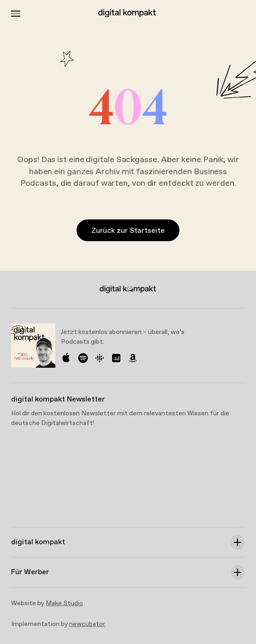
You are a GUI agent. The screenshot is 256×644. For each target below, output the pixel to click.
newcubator (87, 624)
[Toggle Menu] (16, 14)
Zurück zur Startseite (128, 231)
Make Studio (64, 603)
